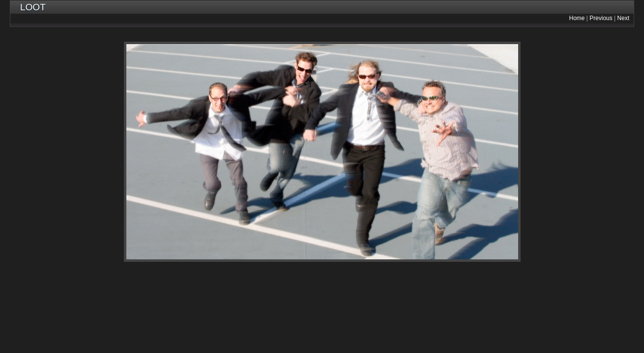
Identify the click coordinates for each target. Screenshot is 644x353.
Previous (601, 18)
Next (623, 18)
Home (577, 18)
